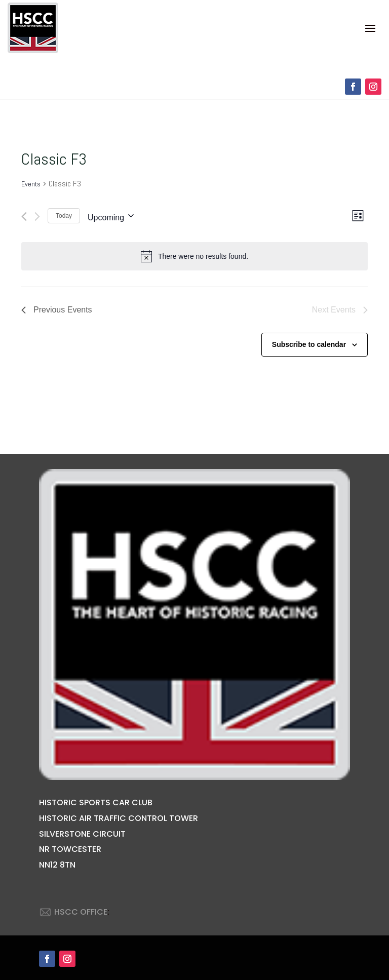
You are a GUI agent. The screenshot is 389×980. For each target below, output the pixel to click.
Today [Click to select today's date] (64, 216)
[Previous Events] (24, 217)
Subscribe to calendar (309, 344)
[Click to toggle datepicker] (111, 216)
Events (31, 184)
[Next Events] (37, 217)
